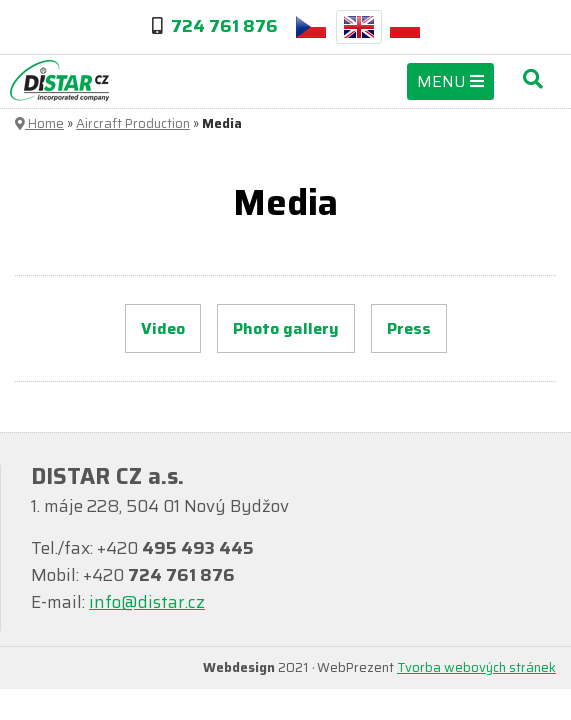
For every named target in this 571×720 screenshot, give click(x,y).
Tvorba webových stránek (476, 667)
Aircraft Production (133, 123)
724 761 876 (224, 26)
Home (39, 123)
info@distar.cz (147, 602)
